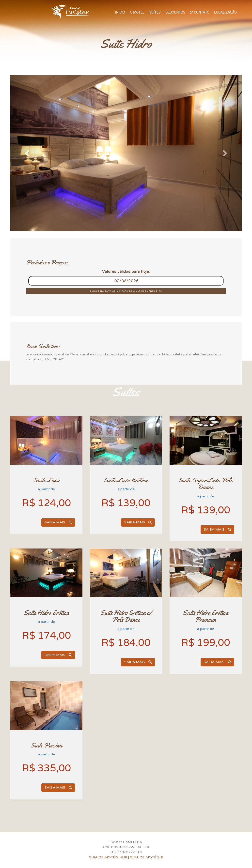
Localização (225, 12)
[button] (28, 153)
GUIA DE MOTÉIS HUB (108, 857)
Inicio (120, 12)
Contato (200, 12)
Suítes (155, 12)
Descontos (175, 12)
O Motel (137, 12)
